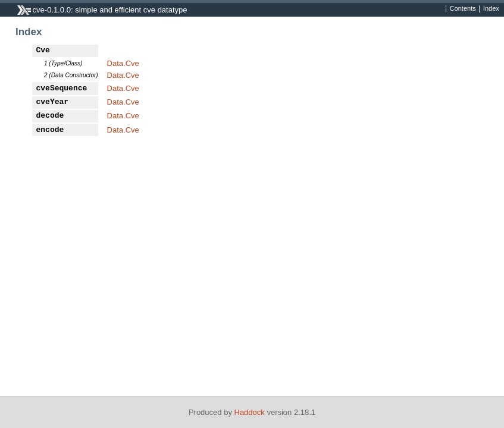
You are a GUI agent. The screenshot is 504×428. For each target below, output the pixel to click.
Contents (463, 9)
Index (491, 9)
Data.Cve (123, 63)
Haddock (250, 412)
